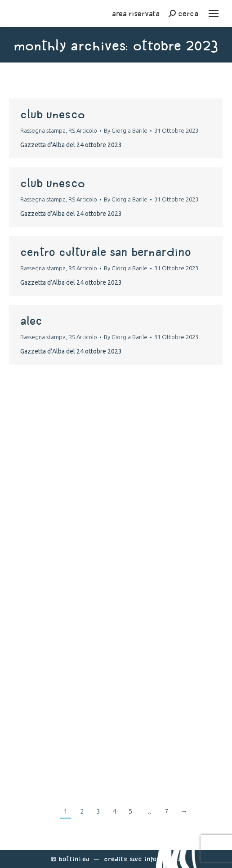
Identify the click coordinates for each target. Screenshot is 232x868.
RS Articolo (83, 130)
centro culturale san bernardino (106, 252)
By (126, 130)
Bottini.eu (74, 859)
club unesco (53, 114)
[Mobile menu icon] (214, 13)
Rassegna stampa (43, 130)
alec (31, 321)
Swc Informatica (156, 859)
